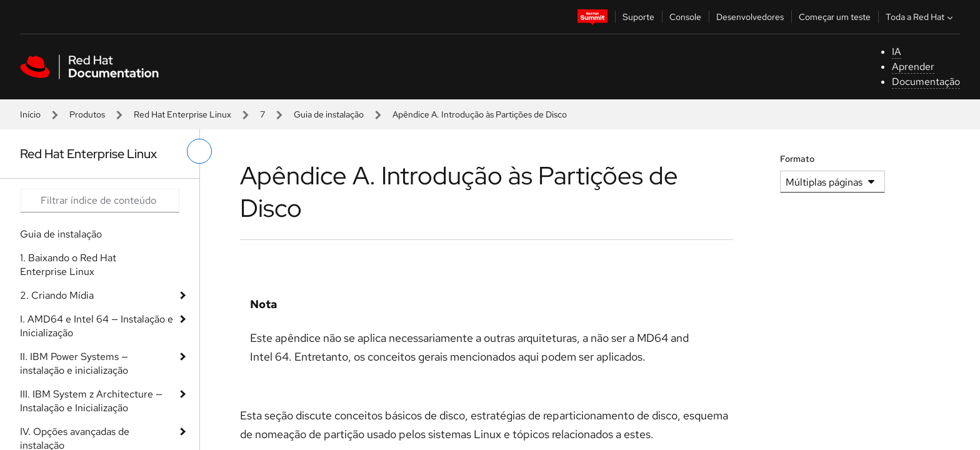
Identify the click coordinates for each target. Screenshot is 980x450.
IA (897, 52)
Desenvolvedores (750, 17)
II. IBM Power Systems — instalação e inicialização (74, 363)
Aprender (913, 67)
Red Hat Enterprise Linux (182, 114)
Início (30, 114)
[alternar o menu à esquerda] (199, 151)
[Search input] (100, 201)
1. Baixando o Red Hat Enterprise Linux (68, 265)
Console (685, 17)
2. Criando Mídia (57, 295)
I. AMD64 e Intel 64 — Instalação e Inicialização (97, 326)
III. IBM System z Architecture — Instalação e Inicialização (91, 401)
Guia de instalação (329, 114)
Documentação (926, 82)
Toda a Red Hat (921, 17)
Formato (797, 159)
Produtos (87, 114)
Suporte (638, 17)
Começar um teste (835, 17)
